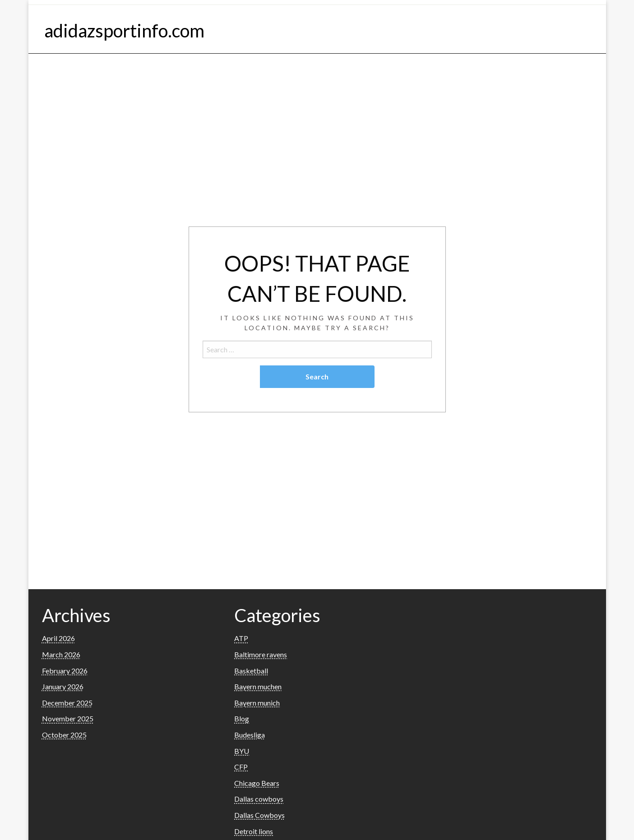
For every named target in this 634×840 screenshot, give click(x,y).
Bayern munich (257, 703)
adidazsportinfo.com (124, 31)
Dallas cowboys (259, 799)
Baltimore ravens (261, 654)
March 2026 (61, 654)
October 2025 (64, 735)
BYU (242, 751)
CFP (241, 767)
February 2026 (65, 671)
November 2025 (68, 718)
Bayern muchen (258, 686)
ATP (241, 638)
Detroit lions (254, 831)
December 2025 (67, 703)
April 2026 (58, 638)
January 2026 (63, 686)
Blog (242, 718)
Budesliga (250, 735)
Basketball (251, 671)
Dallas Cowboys (259, 815)
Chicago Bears (257, 783)
